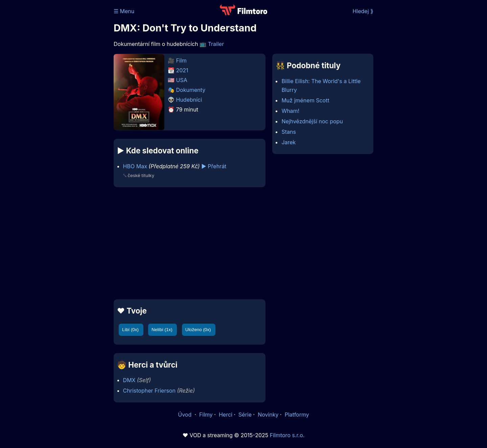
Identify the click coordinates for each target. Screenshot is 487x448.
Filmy (206, 415)
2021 (182, 70)
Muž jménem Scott (305, 100)
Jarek (288, 142)
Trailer (216, 44)
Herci (226, 415)
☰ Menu (124, 11)
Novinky (268, 415)
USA (182, 80)
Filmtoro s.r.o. (287, 435)
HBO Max (135, 166)
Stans (288, 132)
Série (245, 415)
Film (181, 60)
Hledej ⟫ (363, 11)
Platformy (297, 415)
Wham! (290, 111)
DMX (129, 380)
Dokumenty (191, 90)
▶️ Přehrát (214, 166)
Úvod (185, 415)
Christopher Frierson (149, 391)
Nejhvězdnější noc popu (312, 121)
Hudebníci (189, 100)
